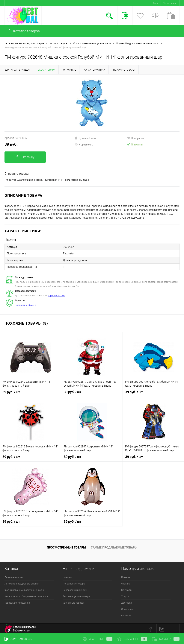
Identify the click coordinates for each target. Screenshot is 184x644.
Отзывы (126, 583)
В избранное (136, 138)
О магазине (128, 608)
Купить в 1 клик (85, 138)
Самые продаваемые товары (114, 546)
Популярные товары (74, 583)
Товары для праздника (17, 602)
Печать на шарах (14, 576)
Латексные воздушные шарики (22, 583)
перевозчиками (56, 294)
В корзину (25, 157)
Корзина (166, 639)
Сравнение (98, 639)
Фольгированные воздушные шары (24, 589)
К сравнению (84, 144)
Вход (156, 3)
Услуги (125, 595)
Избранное (132, 639)
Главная (126, 576)
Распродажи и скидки (75, 589)
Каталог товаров (22, 31)
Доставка (127, 602)
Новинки (68, 576)
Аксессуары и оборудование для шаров (26, 595)
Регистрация (170, 3)
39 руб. (11, 144)
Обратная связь (18, 639)
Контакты (127, 589)
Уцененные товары (73, 602)
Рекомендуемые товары (77, 595)
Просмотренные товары (66, 546)
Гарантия (126, 614)
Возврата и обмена (26, 304)
